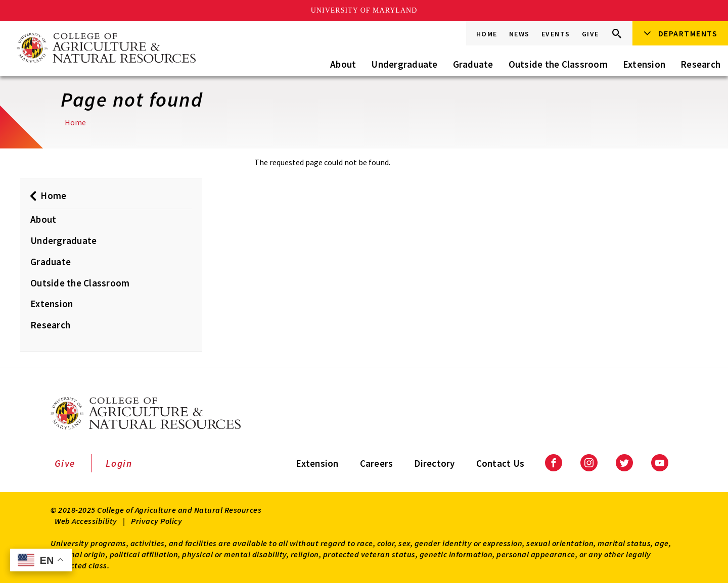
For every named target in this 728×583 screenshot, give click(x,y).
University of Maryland (364, 10)
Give (590, 34)
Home (487, 34)
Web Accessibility (86, 521)
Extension (644, 64)
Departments (688, 33)
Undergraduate (404, 64)
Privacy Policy (156, 521)
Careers (377, 463)
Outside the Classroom (558, 64)
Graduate (473, 64)
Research (700, 64)
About (343, 64)
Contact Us (500, 463)
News (519, 34)
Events (556, 34)
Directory (434, 463)
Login (119, 463)
